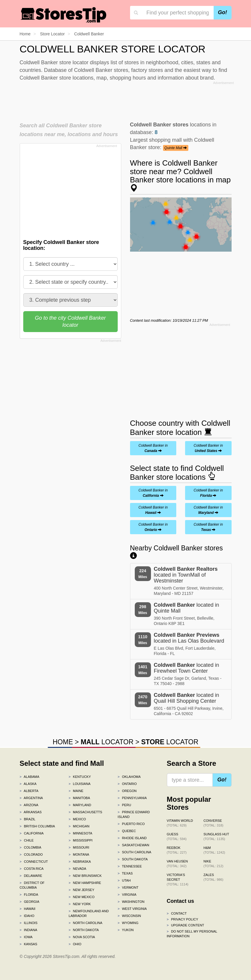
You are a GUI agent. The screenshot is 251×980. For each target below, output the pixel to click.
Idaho (27, 916)
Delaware (31, 876)
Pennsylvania (132, 798)
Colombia (31, 847)
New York (80, 904)
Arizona (29, 805)
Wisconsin (129, 916)
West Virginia (132, 909)
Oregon (127, 791)
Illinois (29, 923)
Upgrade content (186, 925)
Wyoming (128, 923)
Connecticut (34, 862)
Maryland (80, 805)
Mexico (77, 819)
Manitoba (79, 798)
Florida (29, 895)
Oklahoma (129, 777)
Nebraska (80, 862)
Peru (124, 805)
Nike (213, 864)
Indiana (29, 930)
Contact (177, 913)
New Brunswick (85, 876)
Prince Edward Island (134, 814)
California (32, 833)
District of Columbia (32, 885)
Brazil (28, 819)
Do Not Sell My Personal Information (192, 934)
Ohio (75, 944)
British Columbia (37, 826)
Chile (27, 840)
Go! (223, 12)
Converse (213, 823)
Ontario (127, 784)
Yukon (126, 930)
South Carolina (134, 852)
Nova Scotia (82, 937)
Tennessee (130, 866)
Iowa (26, 937)
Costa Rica (32, 869)
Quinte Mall (176, 148)
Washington (131, 902)
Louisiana (79, 784)
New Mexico (82, 897)
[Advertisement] (127, 100)
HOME (63, 742)
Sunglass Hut (216, 837)
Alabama (30, 777)
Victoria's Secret (178, 880)
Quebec (127, 831)
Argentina (31, 798)
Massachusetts (85, 812)
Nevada (77, 869)
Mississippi (80, 840)
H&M (215, 850)
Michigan (79, 826)
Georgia (30, 902)
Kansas (29, 944)
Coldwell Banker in (153, 448)
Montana (79, 854)
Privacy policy (183, 919)
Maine (76, 791)
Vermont (128, 887)
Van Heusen (177, 864)
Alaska (28, 784)
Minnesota (80, 833)
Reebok (177, 850)
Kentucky (80, 777)
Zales (213, 877)
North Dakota (84, 930)
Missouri (79, 847)
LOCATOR (107, 742)
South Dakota (133, 859)
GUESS (177, 837)
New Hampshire (85, 883)
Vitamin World (180, 823)
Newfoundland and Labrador (89, 913)
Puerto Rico (131, 824)
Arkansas (31, 812)
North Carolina (85, 923)
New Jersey (81, 890)
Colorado (31, 854)
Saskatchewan (133, 845)
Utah (124, 880)
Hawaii (28, 909)
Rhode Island (132, 838)
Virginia (127, 895)
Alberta (29, 791)
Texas (125, 873)
